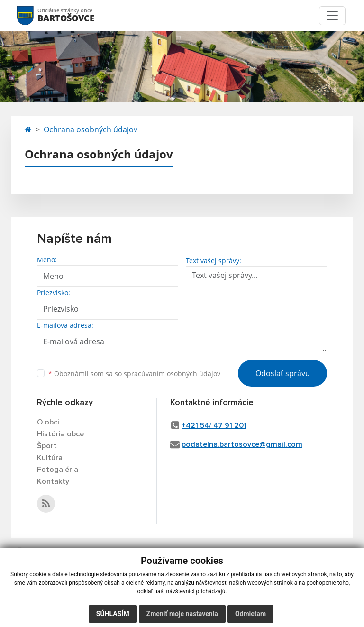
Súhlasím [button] (113, 614)
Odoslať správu (283, 373)
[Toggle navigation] (332, 16)
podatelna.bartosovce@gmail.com (242, 444)
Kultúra (50, 458)
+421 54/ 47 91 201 (214, 425)
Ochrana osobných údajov (91, 129)
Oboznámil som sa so (134, 373)
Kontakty (53, 481)
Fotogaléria (58, 470)
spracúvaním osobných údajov (172, 373)
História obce (60, 434)
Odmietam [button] (250, 614)
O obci (48, 422)
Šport (47, 446)
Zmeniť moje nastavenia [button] (182, 614)
